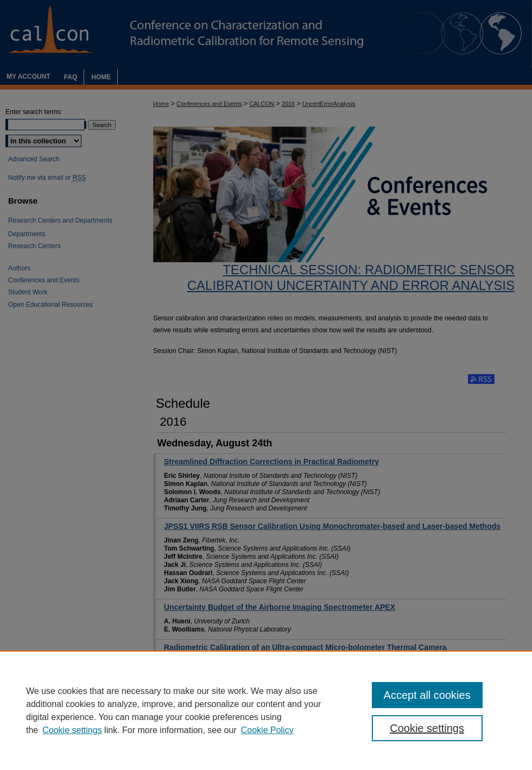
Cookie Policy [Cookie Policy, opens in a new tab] (267, 730)
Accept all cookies (427, 695)
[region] (266, 710)
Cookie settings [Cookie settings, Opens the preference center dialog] (427, 728)
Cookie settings (72, 730)
